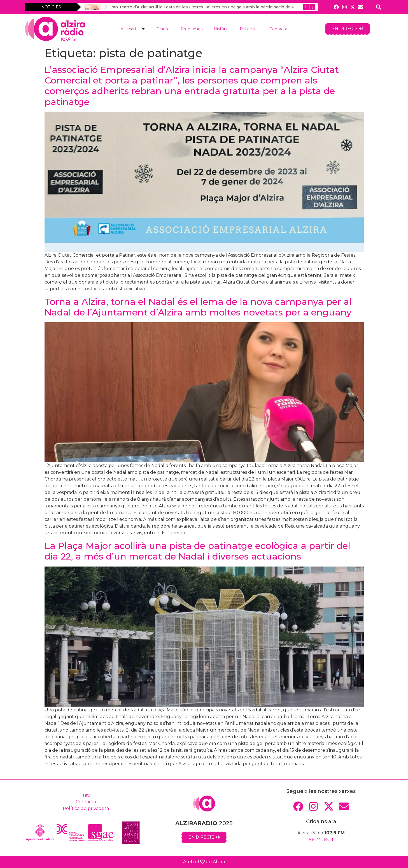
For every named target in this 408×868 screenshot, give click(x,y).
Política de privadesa (86, 808)
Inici (86, 795)
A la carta (133, 29)
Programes (192, 29)
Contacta (278, 29)
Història (221, 29)
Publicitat (249, 29)
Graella (163, 29)
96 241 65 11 (321, 840)
